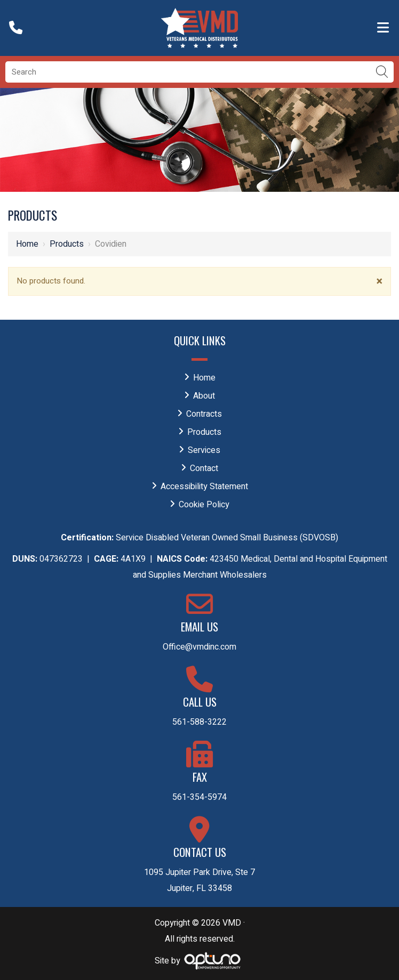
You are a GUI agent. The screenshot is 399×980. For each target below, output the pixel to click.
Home (27, 244)
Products (67, 244)
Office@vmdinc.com (199, 647)
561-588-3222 (199, 722)
